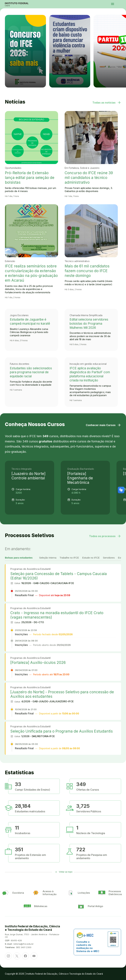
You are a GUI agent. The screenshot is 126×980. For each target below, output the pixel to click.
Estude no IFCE (91, 558)
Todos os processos (105, 536)
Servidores (109, 558)
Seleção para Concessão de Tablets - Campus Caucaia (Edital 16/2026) (59, 576)
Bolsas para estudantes (19, 558)
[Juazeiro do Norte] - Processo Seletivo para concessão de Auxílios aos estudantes (62, 694)
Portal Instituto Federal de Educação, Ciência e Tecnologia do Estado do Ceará (20, 4)
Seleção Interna (48, 558)
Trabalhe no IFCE (69, 558)
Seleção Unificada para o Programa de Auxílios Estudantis (62, 731)
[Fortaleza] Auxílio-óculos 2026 (38, 662)
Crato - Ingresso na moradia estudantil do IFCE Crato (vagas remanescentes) (57, 615)
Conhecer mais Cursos (103, 425)
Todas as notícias (107, 103)
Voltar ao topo (66, 872)
